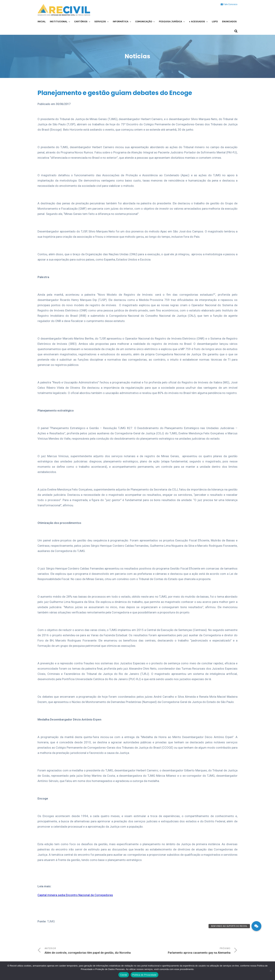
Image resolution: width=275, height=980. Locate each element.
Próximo (184, 951)
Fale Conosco (229, 4)
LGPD (215, 22)
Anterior (91, 951)
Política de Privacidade (145, 975)
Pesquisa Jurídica (170, 22)
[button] (256, 926)
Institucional (59, 22)
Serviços (100, 22)
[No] (271, 971)
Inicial (42, 22)
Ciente (124, 975)
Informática (121, 22)
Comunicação (144, 22)
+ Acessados (197, 22)
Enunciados (229, 22)
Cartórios (81, 22)
